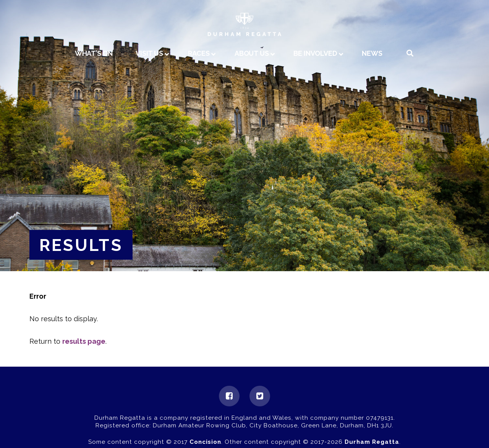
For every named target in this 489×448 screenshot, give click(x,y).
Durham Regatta (372, 442)
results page (84, 341)
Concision (205, 442)
